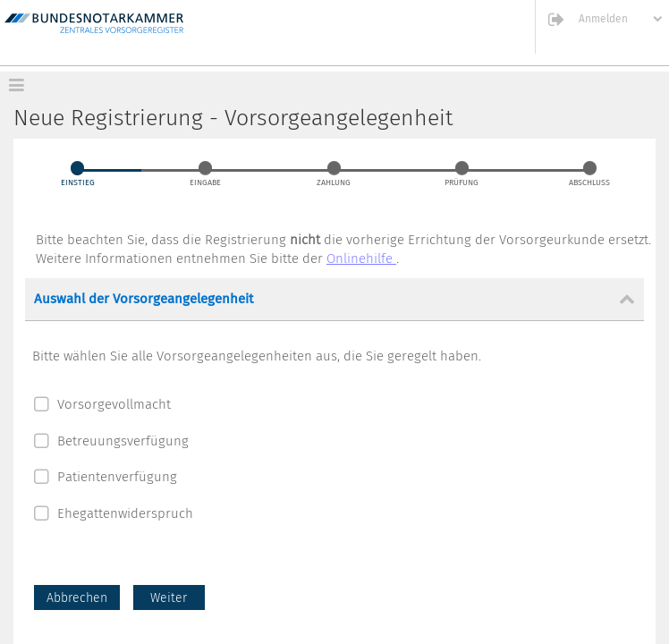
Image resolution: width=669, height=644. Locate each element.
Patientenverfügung (117, 477)
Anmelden (603, 20)
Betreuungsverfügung (123, 441)
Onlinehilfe (361, 258)
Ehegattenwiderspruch (125, 513)
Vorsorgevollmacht (114, 404)
